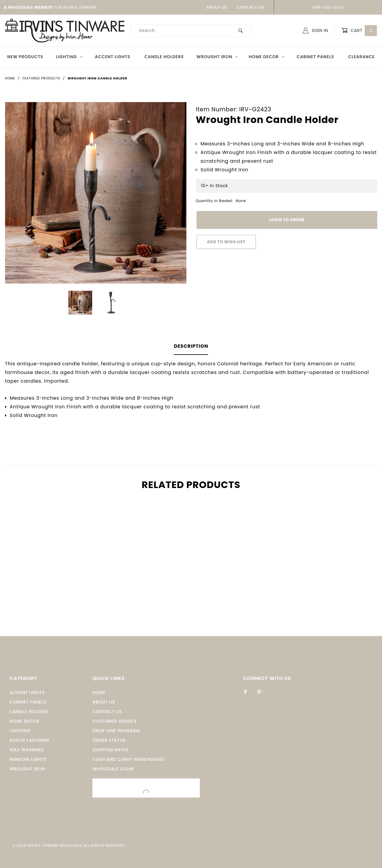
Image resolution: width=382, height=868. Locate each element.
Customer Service (115, 721)
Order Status (109, 740)
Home (99, 692)
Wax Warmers (27, 750)
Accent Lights (113, 57)
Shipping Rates (110, 750)
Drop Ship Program (116, 731)
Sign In (315, 30)
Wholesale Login (113, 769)
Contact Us (250, 7)
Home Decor (267, 57)
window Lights (28, 759)
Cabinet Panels (315, 57)
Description (191, 346)
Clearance (361, 57)
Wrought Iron (217, 57)
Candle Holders (164, 57)
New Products (25, 57)
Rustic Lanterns (30, 740)
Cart (359, 31)
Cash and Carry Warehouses (128, 759)
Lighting (69, 57)
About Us (217, 7)
